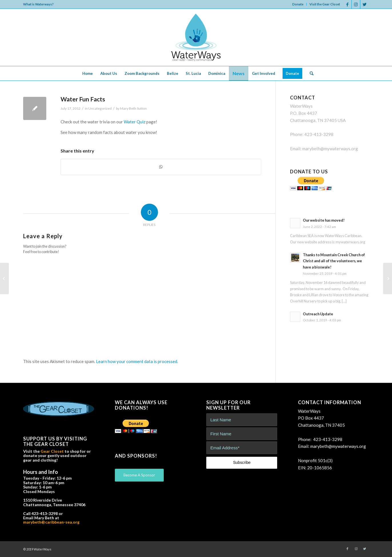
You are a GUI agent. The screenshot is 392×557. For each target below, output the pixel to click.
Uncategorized (100, 108)
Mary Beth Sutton (133, 108)
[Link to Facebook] (347, 4)
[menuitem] (298, 4)
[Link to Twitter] (365, 4)
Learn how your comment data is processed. (137, 361)
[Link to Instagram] (356, 4)
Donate (298, 4)
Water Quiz (135, 122)
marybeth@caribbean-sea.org (51, 522)
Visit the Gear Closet (325, 4)
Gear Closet (52, 451)
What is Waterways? (38, 4)
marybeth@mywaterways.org (330, 149)
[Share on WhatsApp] (161, 167)
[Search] (310, 73)
